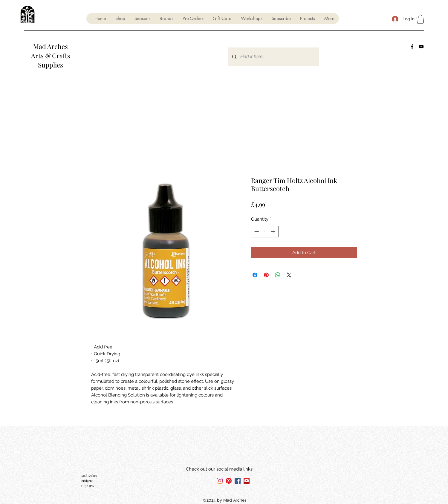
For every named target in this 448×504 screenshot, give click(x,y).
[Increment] (274, 232)
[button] (142, 19)
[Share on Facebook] (255, 275)
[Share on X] (289, 275)
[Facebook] (412, 47)
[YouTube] (421, 47)
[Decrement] (256, 232)
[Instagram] (220, 481)
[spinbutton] (265, 232)
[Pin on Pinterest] (266, 275)
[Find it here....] (273, 57)
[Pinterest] (229, 481)
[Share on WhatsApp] (278, 275)
